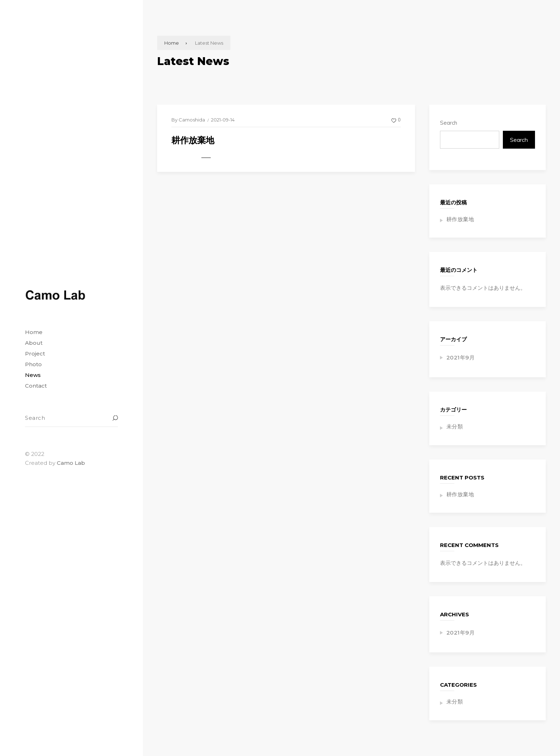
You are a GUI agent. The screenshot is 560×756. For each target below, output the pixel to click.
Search (449, 123)
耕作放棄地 (193, 140)
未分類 (455, 426)
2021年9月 (461, 357)
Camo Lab (71, 463)
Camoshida (192, 120)
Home (172, 43)
